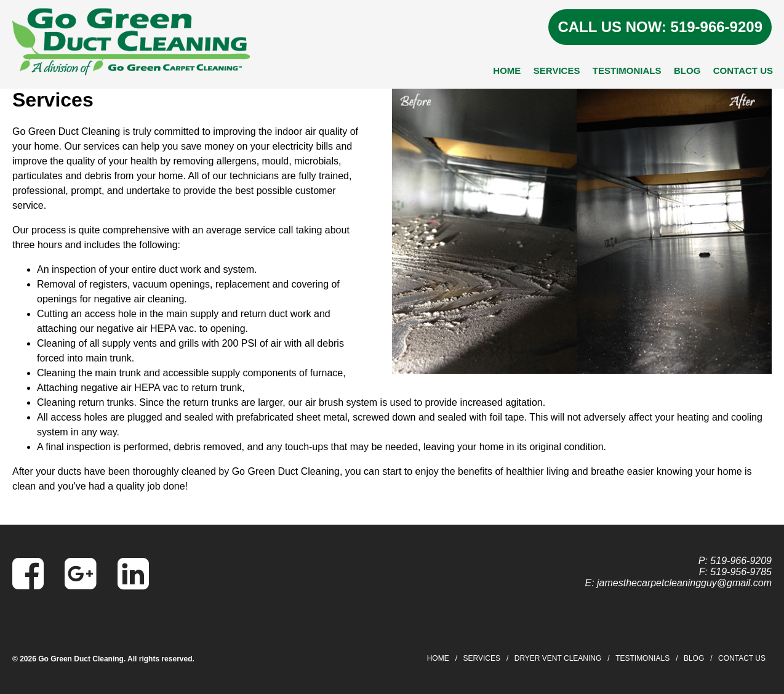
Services (557, 71)
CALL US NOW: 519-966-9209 (660, 27)
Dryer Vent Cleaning (558, 658)
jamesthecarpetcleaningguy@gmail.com (684, 583)
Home (507, 71)
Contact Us (743, 71)
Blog (687, 71)
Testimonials (627, 71)
